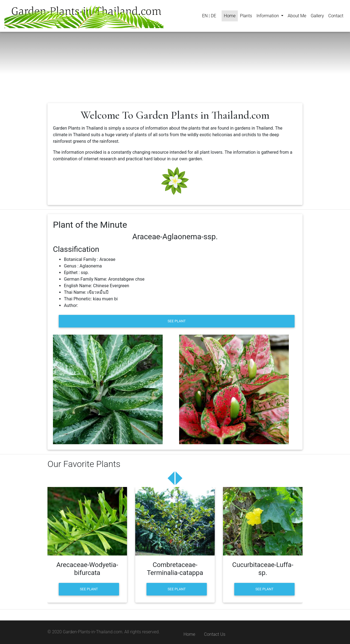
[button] (270, 16)
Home (189, 634)
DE (213, 16)
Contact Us (215, 634)
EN (205, 16)
